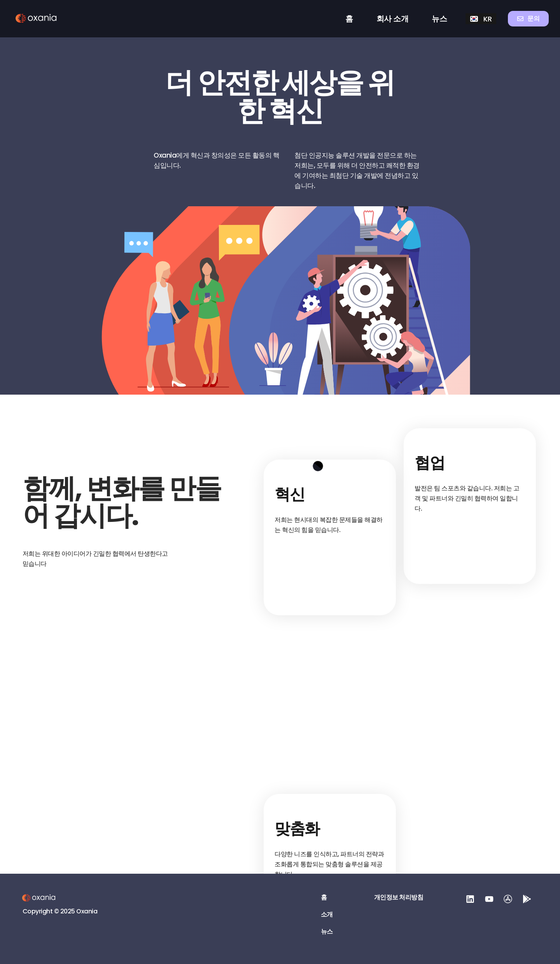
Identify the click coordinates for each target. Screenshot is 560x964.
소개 (327, 915)
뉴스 (439, 19)
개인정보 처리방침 (399, 897)
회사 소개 (393, 19)
